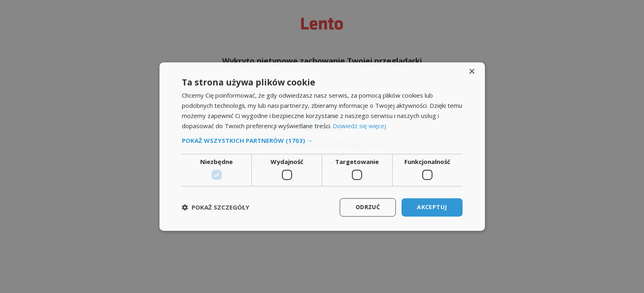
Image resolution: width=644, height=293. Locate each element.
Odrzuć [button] (368, 207)
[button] (322, 141)
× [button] (472, 72)
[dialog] (322, 146)
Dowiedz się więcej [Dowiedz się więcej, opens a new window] (359, 126)
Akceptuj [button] (432, 207)
